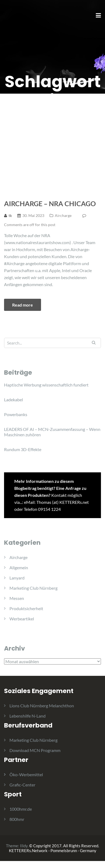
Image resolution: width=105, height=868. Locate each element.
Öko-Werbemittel (26, 774)
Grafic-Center (22, 785)
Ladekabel (13, 400)
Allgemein (19, 567)
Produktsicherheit (26, 608)
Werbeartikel (22, 619)
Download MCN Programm (35, 750)
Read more (23, 305)
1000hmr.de (21, 809)
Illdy (24, 846)
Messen (17, 598)
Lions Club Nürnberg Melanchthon (42, 706)
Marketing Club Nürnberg (33, 588)
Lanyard (17, 578)
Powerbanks (16, 414)
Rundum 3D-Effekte (23, 449)
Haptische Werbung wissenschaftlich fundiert (46, 385)
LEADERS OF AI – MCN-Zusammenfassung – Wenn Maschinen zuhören (52, 432)
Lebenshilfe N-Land (28, 716)
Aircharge (63, 215)
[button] (11, 17)
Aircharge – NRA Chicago (50, 203)
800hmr (17, 819)
